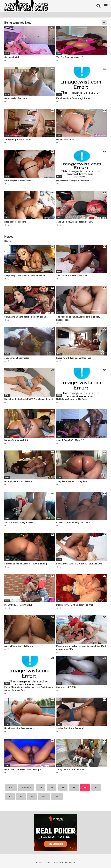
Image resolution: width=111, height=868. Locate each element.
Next (44, 796)
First (11, 788)
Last (57, 796)
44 (41, 788)
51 (21, 796)
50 (10, 796)
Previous (26, 788)
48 (85, 788)
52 (32, 796)
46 (63, 788)
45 (52, 788)
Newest (8, 241)
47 (74, 788)
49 (96, 788)
